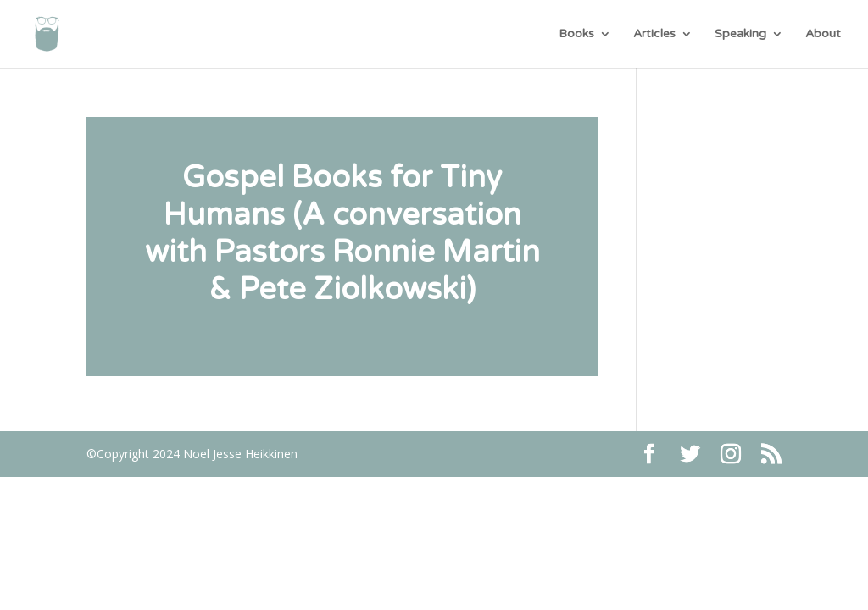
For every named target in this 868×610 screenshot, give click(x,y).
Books (576, 34)
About (823, 34)
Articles (654, 34)
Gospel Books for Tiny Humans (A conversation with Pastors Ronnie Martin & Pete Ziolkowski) (342, 233)
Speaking (740, 34)
